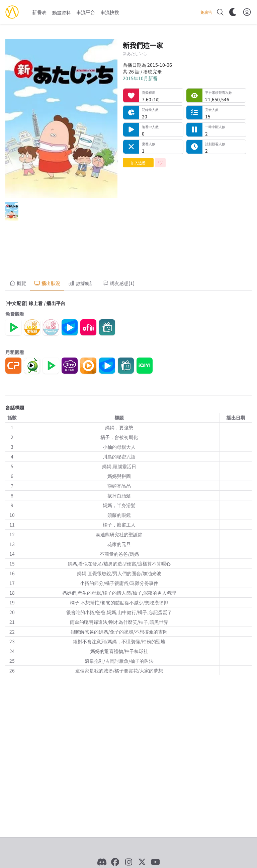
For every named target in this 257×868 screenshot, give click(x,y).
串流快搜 (110, 12)
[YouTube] (155, 862)
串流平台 (86, 12)
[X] (142, 862)
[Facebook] (115, 862)
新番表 (39, 12)
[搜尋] (220, 12)
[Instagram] (128, 862)
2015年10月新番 (140, 78)
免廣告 (206, 12)
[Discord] (102, 862)
